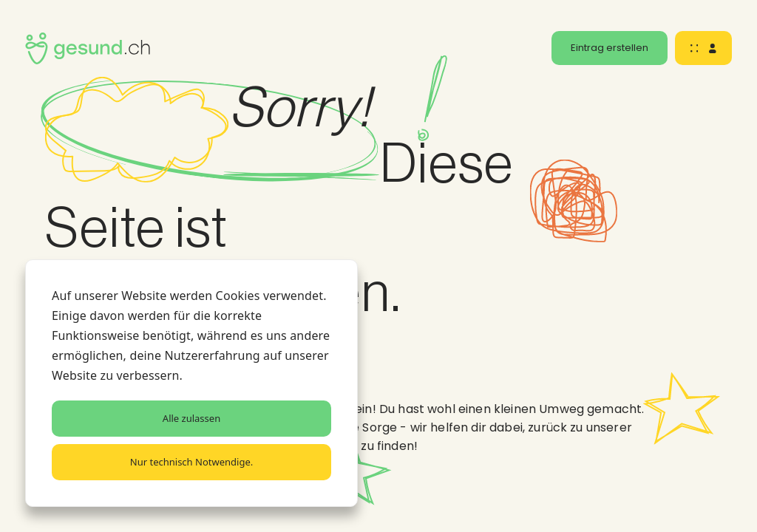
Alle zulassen (191, 418)
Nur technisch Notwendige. (191, 462)
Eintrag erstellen (610, 48)
